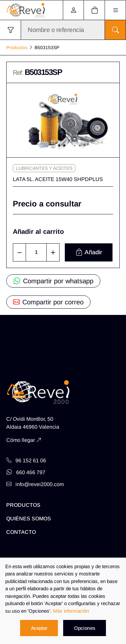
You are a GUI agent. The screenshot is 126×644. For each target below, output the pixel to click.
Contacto (21, 532)
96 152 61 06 (26, 460)
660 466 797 (26, 472)
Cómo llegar (21, 440)
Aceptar (39, 628)
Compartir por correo (48, 302)
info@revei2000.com (35, 484)
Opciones (85, 628)
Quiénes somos (29, 519)
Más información (71, 611)
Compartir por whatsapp (53, 281)
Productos (17, 47)
